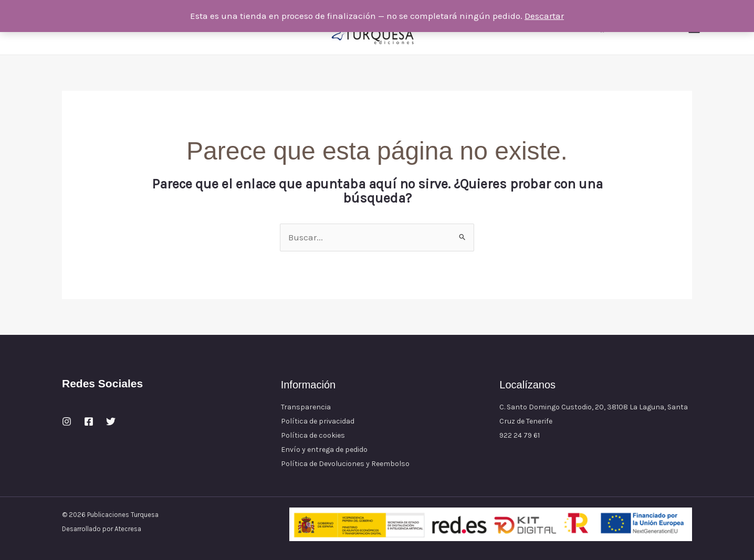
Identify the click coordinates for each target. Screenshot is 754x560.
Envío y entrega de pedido (324, 450)
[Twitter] (111, 421)
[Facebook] (89, 421)
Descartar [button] (544, 16)
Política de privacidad (318, 421)
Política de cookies (313, 435)
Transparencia (306, 407)
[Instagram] (67, 421)
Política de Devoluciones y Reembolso (345, 464)
